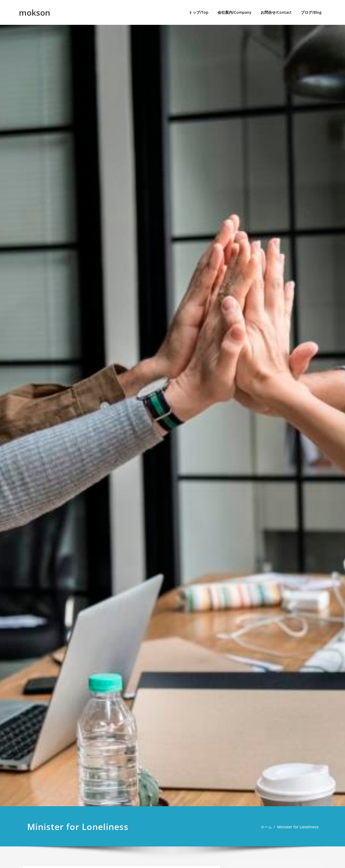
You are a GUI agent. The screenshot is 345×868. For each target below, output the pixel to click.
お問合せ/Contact (276, 12)
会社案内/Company (234, 12)
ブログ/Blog (311, 12)
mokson (34, 13)
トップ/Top (199, 12)
